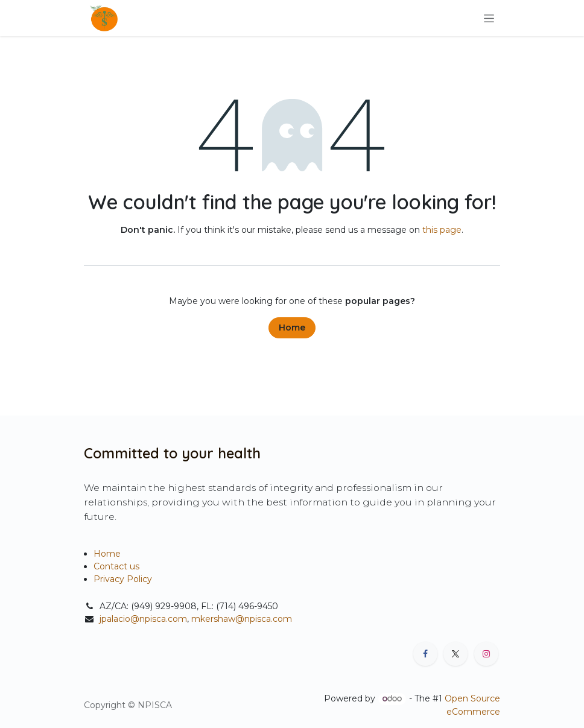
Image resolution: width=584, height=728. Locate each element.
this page (442, 230)
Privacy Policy (123, 579)
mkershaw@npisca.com (242, 619)
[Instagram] (486, 654)
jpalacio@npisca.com (143, 619)
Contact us (116, 566)
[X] (455, 654)
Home (292, 328)
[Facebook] (425, 654)
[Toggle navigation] (489, 18)
